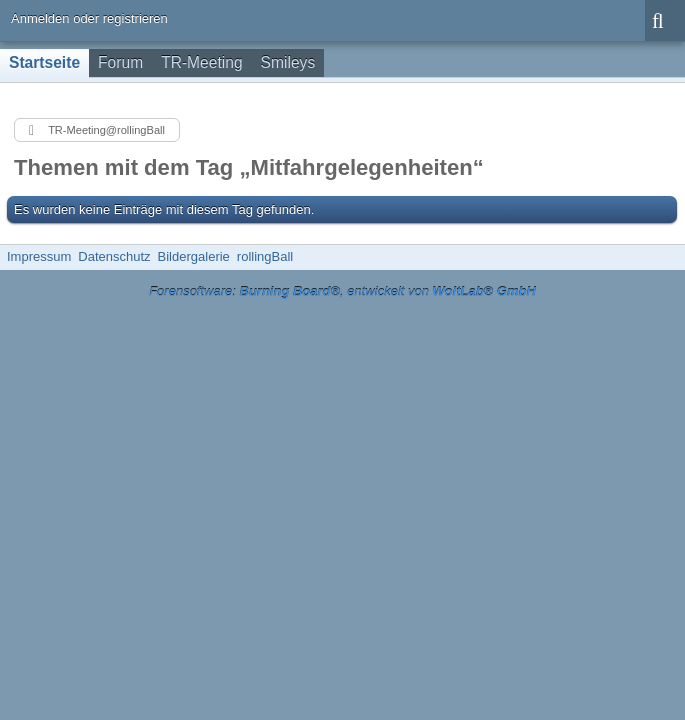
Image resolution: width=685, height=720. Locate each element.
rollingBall (265, 256)
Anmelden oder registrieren (89, 18)
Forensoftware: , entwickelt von (342, 291)
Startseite (44, 62)
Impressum (39, 256)
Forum (120, 62)
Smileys (288, 62)
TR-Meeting (201, 62)
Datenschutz (114, 256)
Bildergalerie (194, 256)
